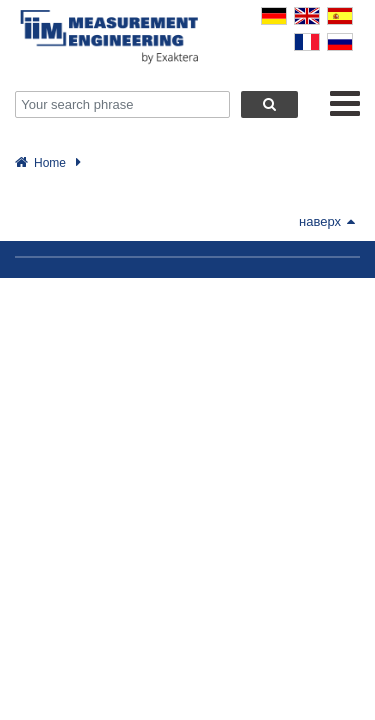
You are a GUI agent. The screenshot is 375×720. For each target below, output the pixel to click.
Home (50, 163)
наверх (327, 221)
